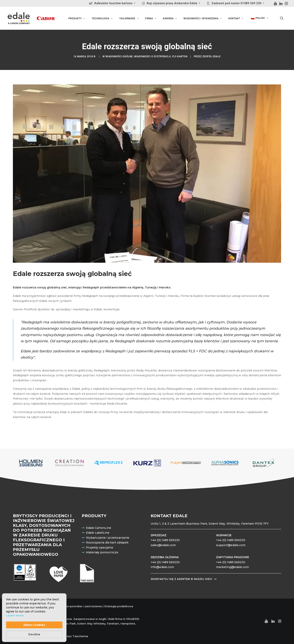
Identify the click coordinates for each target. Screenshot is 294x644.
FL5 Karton (180, 57)
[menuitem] (114, 3)
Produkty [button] (77, 19)
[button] (275, 3)
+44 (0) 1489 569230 (165, 540)
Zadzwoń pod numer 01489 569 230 (238, 3)
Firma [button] (151, 19)
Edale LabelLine (98, 533)
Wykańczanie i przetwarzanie (108, 538)
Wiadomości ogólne (119, 57)
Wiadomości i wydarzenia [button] (203, 19)
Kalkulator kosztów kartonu (115, 3)
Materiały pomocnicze (102, 553)
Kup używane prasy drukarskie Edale (173, 3)
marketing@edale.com (232, 567)
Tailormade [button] (129, 19)
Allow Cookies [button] (34, 625)
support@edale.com (231, 545)
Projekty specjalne (100, 548)
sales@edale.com (163, 545)
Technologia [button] (102, 19)
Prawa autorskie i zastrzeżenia (81, 606)
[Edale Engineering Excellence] (31, 18)
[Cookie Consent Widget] (34, 618)
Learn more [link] (15, 615)
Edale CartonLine (99, 528)
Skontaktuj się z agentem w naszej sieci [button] (184, 579)
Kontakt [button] (236, 19)
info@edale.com (162, 567)
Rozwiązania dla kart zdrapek (107, 543)
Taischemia (80, 636)
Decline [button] (34, 634)
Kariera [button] (170, 19)
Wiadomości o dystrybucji (152, 57)
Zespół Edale (211, 57)
